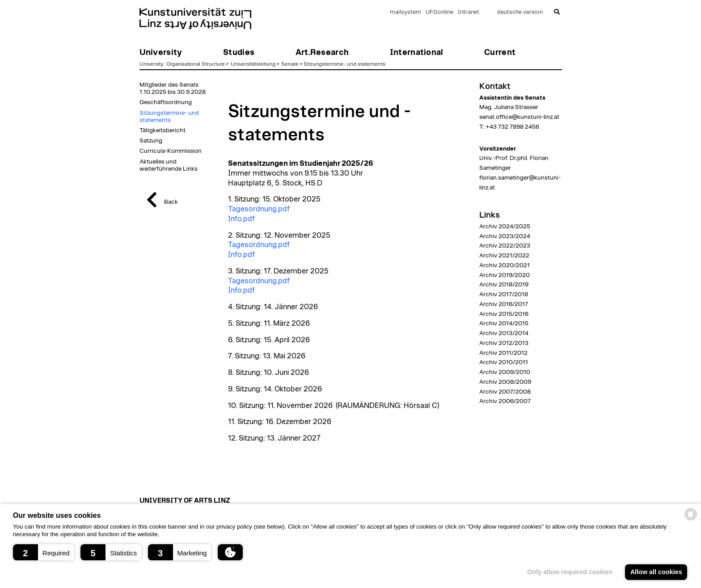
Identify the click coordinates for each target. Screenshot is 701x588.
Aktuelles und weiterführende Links (169, 165)
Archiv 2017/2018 (504, 294)
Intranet (469, 12)
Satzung (151, 141)
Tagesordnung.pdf (259, 209)
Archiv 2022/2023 (505, 246)
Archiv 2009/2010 (505, 372)
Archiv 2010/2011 (504, 362)
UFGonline (439, 12)
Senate (290, 64)
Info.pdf (241, 219)
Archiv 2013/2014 (504, 333)
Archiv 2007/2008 (505, 392)
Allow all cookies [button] (656, 572)
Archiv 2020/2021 (505, 265)
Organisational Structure (196, 64)
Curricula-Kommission (171, 151)
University (151, 64)
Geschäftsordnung (166, 102)
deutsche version (520, 12)
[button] (44, 552)
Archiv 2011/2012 (503, 353)
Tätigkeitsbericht (163, 130)
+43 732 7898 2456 (512, 127)
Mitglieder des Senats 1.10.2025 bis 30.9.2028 (173, 88)
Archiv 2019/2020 (505, 275)
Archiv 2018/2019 (504, 285)
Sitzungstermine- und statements (344, 64)
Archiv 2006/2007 (505, 401)
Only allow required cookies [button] (570, 572)
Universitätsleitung (253, 64)
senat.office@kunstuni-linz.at (519, 117)
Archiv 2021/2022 (504, 256)
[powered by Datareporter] (691, 520)
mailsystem (405, 12)
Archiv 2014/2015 (504, 323)
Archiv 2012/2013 (504, 343)
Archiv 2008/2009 (505, 382)
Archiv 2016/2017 (504, 304)
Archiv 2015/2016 (504, 314)
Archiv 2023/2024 (505, 236)
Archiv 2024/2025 (505, 227)
